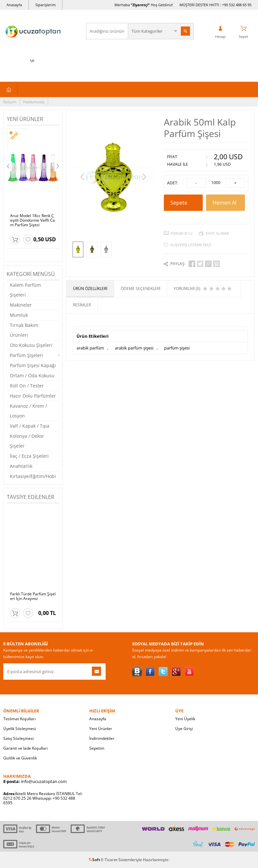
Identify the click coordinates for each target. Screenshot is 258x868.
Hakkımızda (34, 102)
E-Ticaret (109, 860)
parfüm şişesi (177, 348)
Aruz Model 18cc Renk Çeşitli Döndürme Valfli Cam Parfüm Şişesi (33, 220)
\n (32, 40)
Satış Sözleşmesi (18, 738)
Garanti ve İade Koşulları (26, 748)
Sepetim (97, 748)
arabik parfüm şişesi (134, 348)
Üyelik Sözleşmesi (20, 729)
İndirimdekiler (102, 738)
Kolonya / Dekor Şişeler (27, 441)
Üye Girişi (184, 729)
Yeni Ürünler (101, 729)
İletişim (10, 102)
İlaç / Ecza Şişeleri (29, 456)
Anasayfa (14, 5)
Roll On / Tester (27, 386)
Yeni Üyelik (185, 719)
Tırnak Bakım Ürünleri (24, 330)
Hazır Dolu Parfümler (33, 396)
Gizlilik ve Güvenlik (20, 758)
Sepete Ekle (183, 205)
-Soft (95, 860)
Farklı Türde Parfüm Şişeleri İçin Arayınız (33, 596)
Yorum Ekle (181, 233)
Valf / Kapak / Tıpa (30, 426)
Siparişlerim (45, 5)
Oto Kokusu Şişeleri (31, 345)
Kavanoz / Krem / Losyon (28, 411)
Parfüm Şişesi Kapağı (33, 365)
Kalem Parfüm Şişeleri (25, 290)
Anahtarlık (21, 466)
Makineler (21, 305)
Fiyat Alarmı (217, 233)
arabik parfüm (90, 348)
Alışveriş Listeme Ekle (191, 245)
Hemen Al (225, 205)
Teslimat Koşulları (19, 719)
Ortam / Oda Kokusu (32, 375)
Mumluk (19, 315)
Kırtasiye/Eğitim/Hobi (33, 476)
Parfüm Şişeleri (26, 355)
